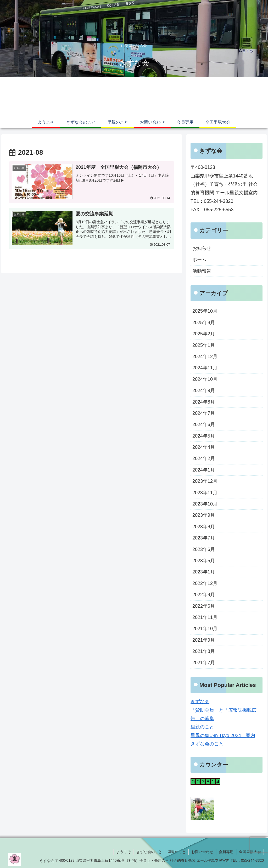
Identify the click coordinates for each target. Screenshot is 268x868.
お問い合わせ (202, 852)
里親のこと (202, 727)
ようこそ (124, 852)
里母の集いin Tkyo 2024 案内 (223, 735)
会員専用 (226, 852)
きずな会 (200, 702)
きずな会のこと (207, 744)
